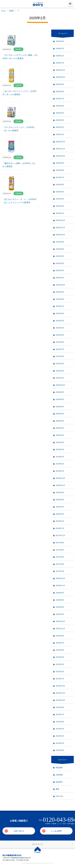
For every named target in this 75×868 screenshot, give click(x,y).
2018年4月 (60, 507)
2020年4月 (60, 421)
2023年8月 (60, 249)
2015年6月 (60, 650)
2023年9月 (60, 242)
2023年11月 (60, 228)
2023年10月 (60, 235)
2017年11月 (60, 535)
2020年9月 (60, 392)
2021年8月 (60, 342)
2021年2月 (60, 378)
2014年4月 (60, 736)
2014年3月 (60, 743)
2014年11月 (60, 693)
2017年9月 (60, 543)
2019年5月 (60, 442)
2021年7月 (60, 349)
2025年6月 (60, 106)
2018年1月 (60, 528)
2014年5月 (60, 729)
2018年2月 (60, 521)
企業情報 (59, 775)
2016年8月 (60, 600)
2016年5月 (60, 614)
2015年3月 (60, 672)
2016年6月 (60, 607)
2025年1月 (60, 134)
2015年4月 (60, 664)
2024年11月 (60, 149)
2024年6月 (60, 185)
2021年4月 (60, 364)
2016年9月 (60, 593)
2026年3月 (60, 48)
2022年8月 (60, 299)
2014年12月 (60, 686)
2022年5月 (60, 321)
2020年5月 (60, 414)
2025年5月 (60, 113)
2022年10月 (60, 285)
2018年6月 (60, 500)
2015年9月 (60, 636)
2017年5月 (60, 557)
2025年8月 (60, 92)
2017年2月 (60, 571)
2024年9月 (60, 163)
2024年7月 (60, 177)
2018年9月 (60, 493)
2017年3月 (60, 564)
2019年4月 (60, 449)
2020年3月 (60, 428)
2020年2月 (60, 435)
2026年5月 (60, 41)
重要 (57, 789)
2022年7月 (60, 306)
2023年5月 (60, 263)
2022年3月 (60, 335)
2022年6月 (60, 313)
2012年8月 (60, 750)
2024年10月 (60, 156)
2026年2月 (60, 56)
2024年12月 (60, 142)
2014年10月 (60, 700)
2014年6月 (60, 722)
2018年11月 (60, 485)
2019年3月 (60, 457)
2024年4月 (60, 199)
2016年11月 (60, 586)
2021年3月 (60, 371)
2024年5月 (60, 192)
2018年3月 (60, 514)
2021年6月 (60, 356)
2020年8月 (60, 399)
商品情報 (59, 768)
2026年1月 (60, 63)
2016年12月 (60, 578)
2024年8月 (60, 170)
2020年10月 (60, 385)
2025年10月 (60, 77)
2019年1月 (60, 471)
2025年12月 (60, 70)
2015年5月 (60, 657)
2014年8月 (60, 707)
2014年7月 (60, 714)
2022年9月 (60, 292)
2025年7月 (60, 99)
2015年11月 (60, 629)
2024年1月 (60, 213)
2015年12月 (60, 621)
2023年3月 (60, 278)
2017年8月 (60, 550)
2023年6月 (60, 256)
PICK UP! (59, 796)
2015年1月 (60, 679)
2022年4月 (60, 328)
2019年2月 (60, 464)
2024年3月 (60, 206)
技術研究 (59, 782)
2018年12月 (60, 478)
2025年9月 (60, 84)
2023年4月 (60, 270)
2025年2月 (60, 127)
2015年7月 (60, 643)
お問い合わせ (19, 831)
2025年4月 (60, 120)
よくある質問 (56, 831)
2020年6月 (60, 407)
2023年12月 (60, 220)
